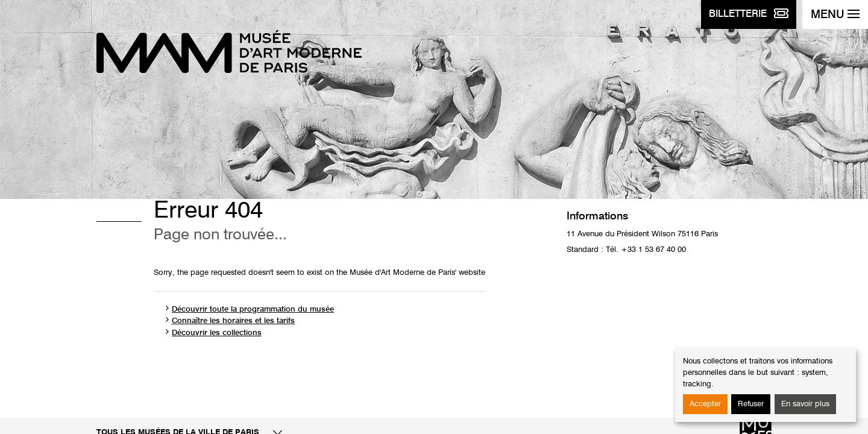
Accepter (705, 404)
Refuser (751, 404)
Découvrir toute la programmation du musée (253, 310)
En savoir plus (805, 404)
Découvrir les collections (217, 333)
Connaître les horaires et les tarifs (233, 321)
